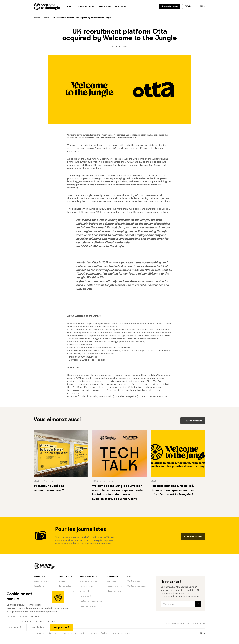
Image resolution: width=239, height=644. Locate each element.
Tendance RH (86, 596)
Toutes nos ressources (91, 601)
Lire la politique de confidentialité (23, 617)
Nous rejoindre (114, 591)
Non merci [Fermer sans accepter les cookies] (15, 627)
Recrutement (40, 586)
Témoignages (65, 586)
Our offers (121, 6)
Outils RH (84, 591)
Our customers (86, 6)
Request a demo (170, 6)
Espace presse (115, 586)
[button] (3, 640)
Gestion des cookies (122, 633)
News (46, 18)
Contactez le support (138, 586)
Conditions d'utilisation (75, 633)
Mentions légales (99, 633)
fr (203, 633)
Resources (105, 6)
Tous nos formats (88, 606)
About (70, 6)
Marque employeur (42, 581)
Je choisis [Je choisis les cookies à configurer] (38, 627)
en (203, 6)
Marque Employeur (89, 581)
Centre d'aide (134, 581)
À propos (112, 581)
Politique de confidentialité (47, 633)
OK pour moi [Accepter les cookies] (61, 627)
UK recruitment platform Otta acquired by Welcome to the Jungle (82, 18)
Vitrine (62, 581)
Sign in (188, 6)
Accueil (37, 18)
